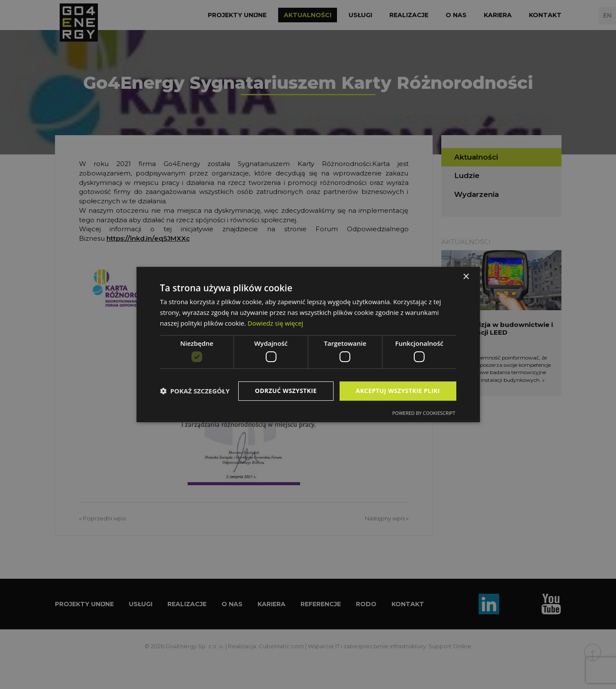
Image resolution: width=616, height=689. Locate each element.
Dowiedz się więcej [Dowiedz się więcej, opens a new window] (276, 323)
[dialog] (308, 344)
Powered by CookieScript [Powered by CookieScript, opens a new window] (424, 413)
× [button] (466, 277)
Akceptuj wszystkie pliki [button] (398, 391)
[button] (195, 391)
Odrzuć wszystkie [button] (286, 391)
